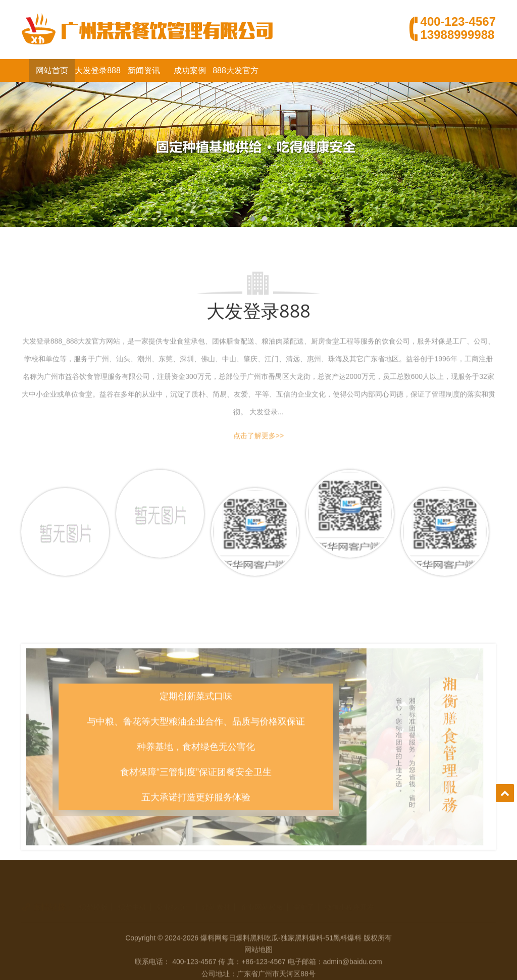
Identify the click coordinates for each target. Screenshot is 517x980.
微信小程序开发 (349, 894)
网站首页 (52, 70)
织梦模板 (93, 894)
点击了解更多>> (258, 438)
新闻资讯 (144, 70)
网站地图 (258, 972)
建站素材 (216, 894)
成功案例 (190, 70)
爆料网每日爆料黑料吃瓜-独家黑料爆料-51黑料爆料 (281, 961)
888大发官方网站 (236, 74)
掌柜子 (304, 894)
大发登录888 (98, 70)
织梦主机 (132, 894)
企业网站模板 (262, 894)
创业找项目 (174, 894)
